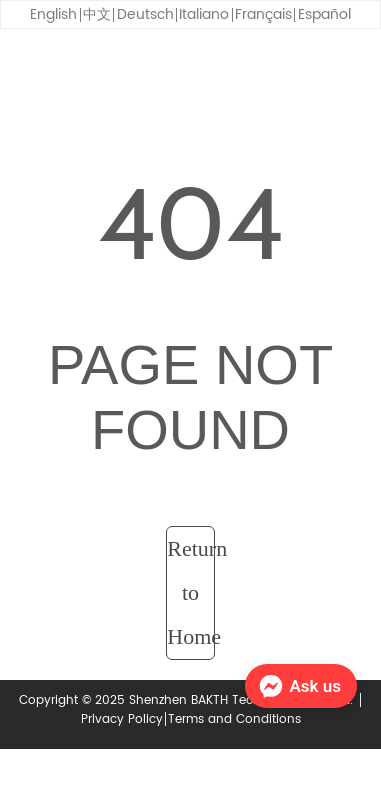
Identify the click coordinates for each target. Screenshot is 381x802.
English (53, 14)
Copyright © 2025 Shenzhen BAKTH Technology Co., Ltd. (188, 700)
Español (324, 14)
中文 (97, 14)
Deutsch (145, 14)
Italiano (204, 14)
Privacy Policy (122, 719)
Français (263, 14)
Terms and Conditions (234, 719)
